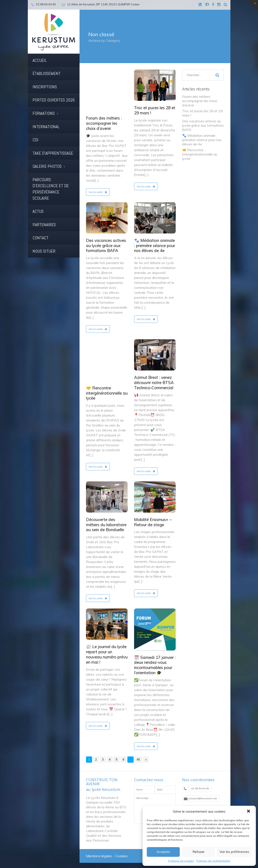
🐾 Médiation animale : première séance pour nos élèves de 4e (155, 240)
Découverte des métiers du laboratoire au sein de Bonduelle (106, 519)
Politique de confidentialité (213, 861)
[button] (249, 812)
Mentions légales (99, 850)
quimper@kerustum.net (200, 793)
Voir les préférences (234, 852)
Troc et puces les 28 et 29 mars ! (155, 110)
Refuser (199, 852)
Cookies (121, 850)
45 (138, 754)
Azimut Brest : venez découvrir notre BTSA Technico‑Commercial (154, 377)
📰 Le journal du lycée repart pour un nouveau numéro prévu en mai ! (107, 649)
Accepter (163, 852)
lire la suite (98, 155)
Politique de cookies (181, 861)
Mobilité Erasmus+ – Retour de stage (153, 516)
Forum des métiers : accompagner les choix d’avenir (104, 86)
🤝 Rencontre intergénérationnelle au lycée (107, 350)
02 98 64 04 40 (196, 783)
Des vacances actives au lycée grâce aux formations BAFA (106, 240)
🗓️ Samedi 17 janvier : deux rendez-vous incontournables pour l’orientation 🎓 (155, 659)
